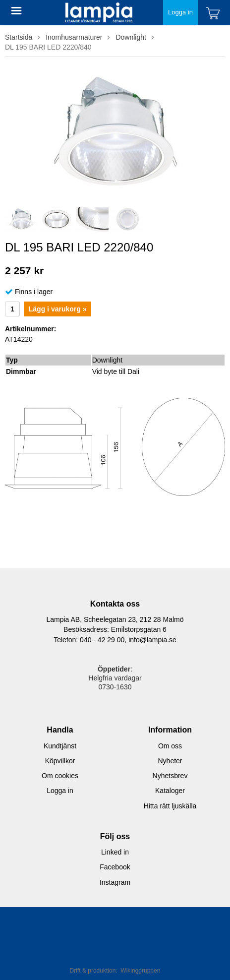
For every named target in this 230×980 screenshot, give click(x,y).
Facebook (115, 867)
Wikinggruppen (140, 971)
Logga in (180, 12)
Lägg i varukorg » (58, 309)
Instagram (115, 882)
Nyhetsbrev (170, 776)
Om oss (170, 746)
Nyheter (170, 761)
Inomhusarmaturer (74, 37)
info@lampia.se (152, 640)
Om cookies (60, 776)
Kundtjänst (60, 746)
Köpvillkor (60, 761)
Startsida (19, 37)
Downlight (131, 37)
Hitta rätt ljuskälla (170, 806)
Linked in (115, 852)
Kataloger (170, 791)
